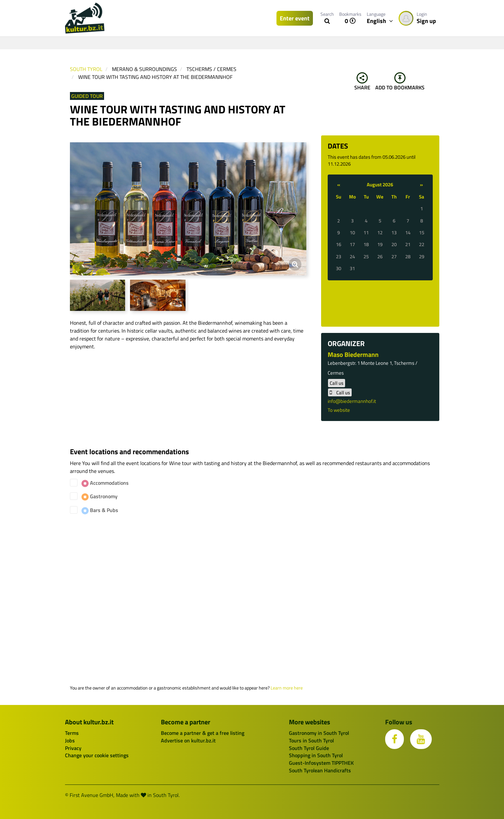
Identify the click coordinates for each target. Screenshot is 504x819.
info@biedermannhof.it (352, 401)
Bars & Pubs (100, 510)
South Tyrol (86, 69)
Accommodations (105, 483)
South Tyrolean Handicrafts (320, 770)
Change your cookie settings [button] (97, 755)
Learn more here (287, 688)
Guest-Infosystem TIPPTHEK (321, 763)
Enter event (295, 18)
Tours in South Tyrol (311, 740)
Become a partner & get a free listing (203, 733)
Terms (72, 733)
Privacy (73, 748)
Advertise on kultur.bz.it (188, 740)
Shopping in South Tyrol (316, 755)
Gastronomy (99, 496)
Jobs (70, 740)
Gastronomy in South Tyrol (319, 733)
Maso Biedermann (353, 354)
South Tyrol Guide (309, 748)
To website (339, 410)
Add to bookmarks (400, 82)
